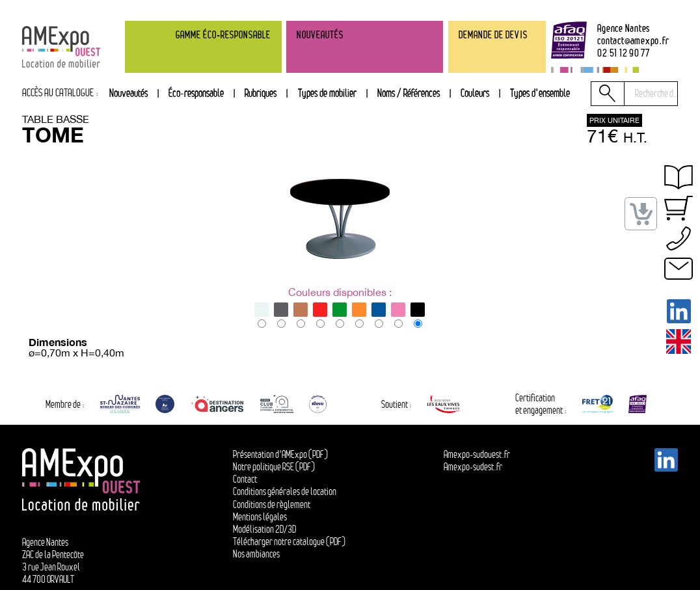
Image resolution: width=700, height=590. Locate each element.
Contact (245, 479)
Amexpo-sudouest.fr (477, 454)
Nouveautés (128, 93)
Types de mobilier (327, 93)
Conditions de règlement (272, 504)
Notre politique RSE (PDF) (274, 467)
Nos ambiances (256, 554)
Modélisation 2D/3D (264, 529)
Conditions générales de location (285, 491)
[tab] (261, 94)
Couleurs (475, 93)
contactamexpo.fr (633, 41)
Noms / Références (409, 93)
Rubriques (261, 93)
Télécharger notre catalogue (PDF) (289, 542)
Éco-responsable (196, 93)
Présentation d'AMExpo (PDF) (280, 454)
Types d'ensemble (540, 93)
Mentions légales (260, 517)
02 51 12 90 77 (624, 53)
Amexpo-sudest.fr (473, 467)
